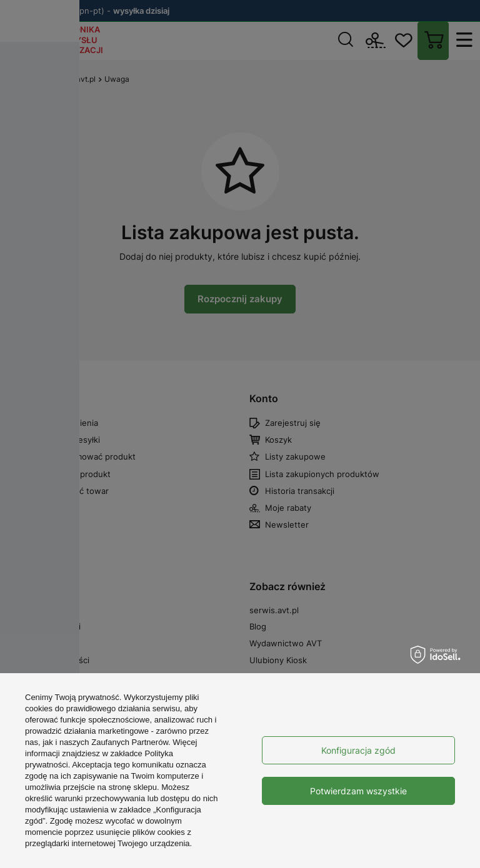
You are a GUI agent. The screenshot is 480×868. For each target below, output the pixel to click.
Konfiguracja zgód (358, 750)
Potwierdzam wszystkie (358, 791)
